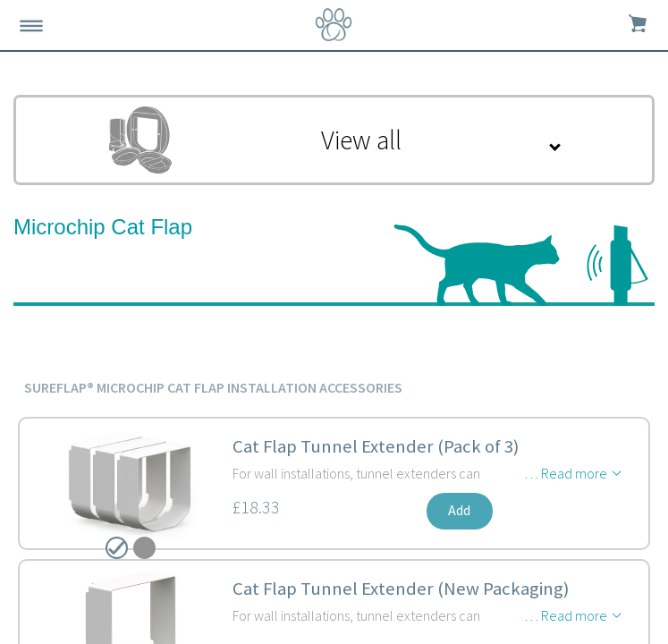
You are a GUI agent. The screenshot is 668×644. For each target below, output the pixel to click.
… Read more (566, 473)
